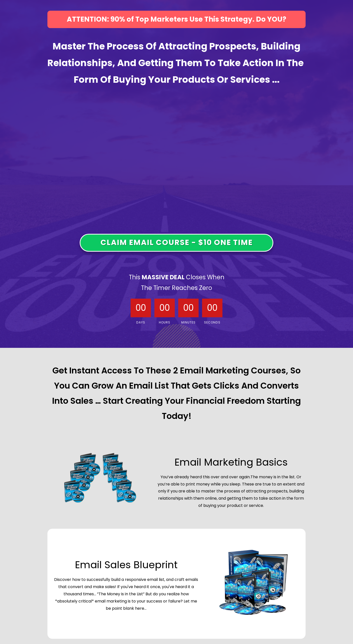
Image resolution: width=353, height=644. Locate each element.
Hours (165, 322)
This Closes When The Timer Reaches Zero (177, 282)
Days (141, 322)
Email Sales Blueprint (126, 565)
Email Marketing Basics (231, 462)
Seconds (212, 322)
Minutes (188, 322)
